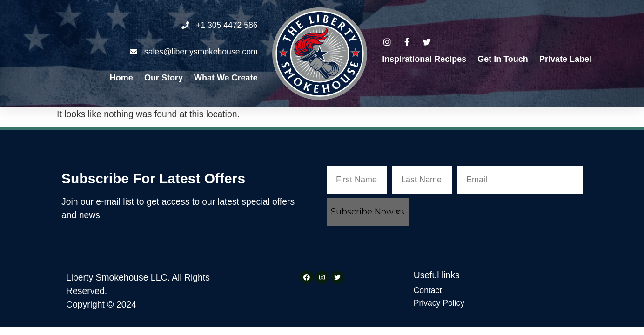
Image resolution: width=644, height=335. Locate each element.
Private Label (565, 59)
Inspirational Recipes (424, 59)
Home (121, 78)
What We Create (226, 78)
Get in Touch (503, 59)
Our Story (164, 78)
